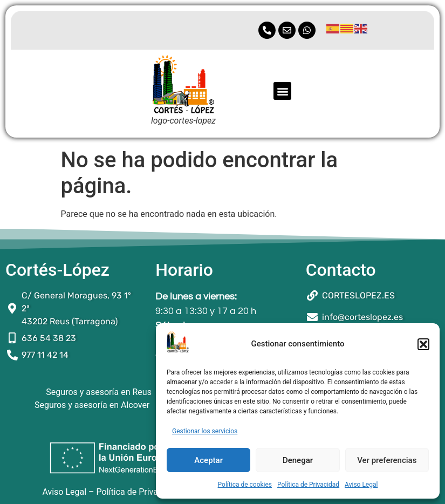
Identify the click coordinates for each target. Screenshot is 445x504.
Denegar (298, 460)
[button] (423, 344)
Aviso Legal (361, 485)
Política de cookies (245, 485)
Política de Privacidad (308, 485)
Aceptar (208, 460)
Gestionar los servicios (205, 431)
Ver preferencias (387, 460)
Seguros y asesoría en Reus (99, 392)
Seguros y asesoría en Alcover (92, 405)
